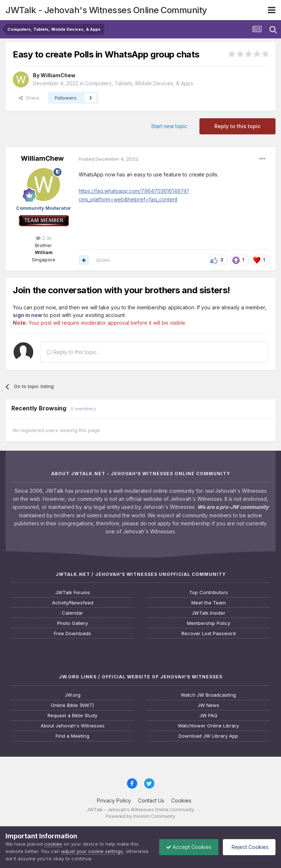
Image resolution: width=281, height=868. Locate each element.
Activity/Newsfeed (73, 603)
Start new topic (169, 126)
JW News (208, 705)
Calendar (72, 613)
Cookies (181, 800)
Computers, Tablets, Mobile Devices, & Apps (139, 83)
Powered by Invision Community (140, 816)
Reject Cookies (249, 847)
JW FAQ (208, 716)
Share (29, 98)
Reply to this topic (237, 126)
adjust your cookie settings (92, 851)
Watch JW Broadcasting (208, 695)
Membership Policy (209, 623)
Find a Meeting (72, 736)
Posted (108, 159)
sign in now (27, 315)
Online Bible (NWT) (72, 705)
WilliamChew (58, 75)
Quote (103, 260)
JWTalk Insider (209, 613)
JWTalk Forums (73, 593)
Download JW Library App (208, 736)
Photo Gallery (72, 623)
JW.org (73, 695)
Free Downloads (72, 634)
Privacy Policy (114, 800)
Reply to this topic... (73, 352)
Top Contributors (209, 593)
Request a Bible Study (72, 716)
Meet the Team (209, 603)
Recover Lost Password (209, 634)
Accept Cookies (187, 847)
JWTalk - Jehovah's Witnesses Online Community (106, 10)
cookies (53, 844)
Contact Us (151, 800)
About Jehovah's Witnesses (73, 726)
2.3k (44, 238)
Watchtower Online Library (208, 726)
